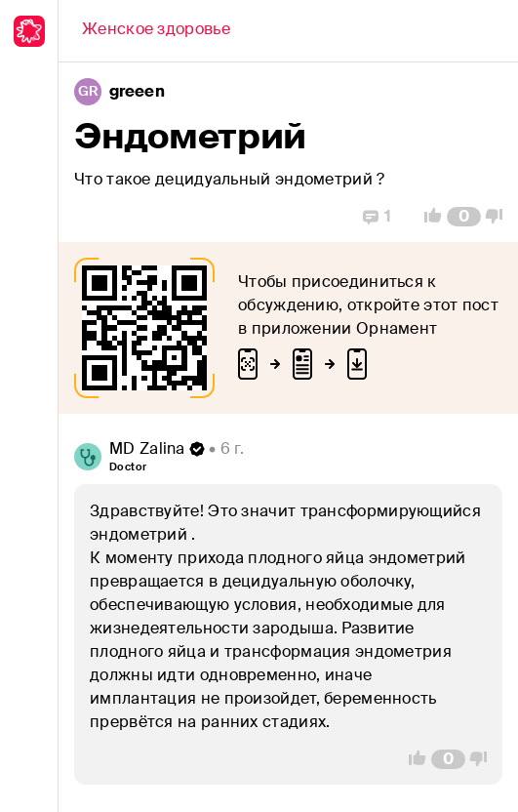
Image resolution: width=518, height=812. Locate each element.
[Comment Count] (464, 217)
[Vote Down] (499, 217)
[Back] (156, 31)
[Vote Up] (427, 217)
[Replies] (377, 217)
